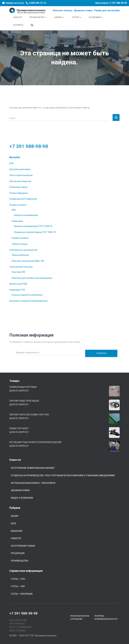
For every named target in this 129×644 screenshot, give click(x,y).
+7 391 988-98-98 (118, 3)
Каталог (59, 17)
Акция (15, 516)
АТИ (11, 163)
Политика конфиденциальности (106, 617)
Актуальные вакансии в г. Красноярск (33, 483)
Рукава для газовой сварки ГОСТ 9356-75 (35, 232)
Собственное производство (23, 250)
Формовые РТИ (17, 290)
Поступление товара (23, 546)
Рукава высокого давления (23, 199)
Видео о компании (22, 498)
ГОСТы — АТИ (18, 586)
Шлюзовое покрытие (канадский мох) (28, 301)
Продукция (18, 553)
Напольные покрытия (20, 181)
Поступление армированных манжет (33, 468)
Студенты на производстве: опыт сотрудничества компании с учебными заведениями (63, 475)
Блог (14, 523)
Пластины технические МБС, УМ (28, 261)
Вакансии (17, 531)
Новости (18, 17)
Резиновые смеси (18, 187)
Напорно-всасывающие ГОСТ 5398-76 (33, 226)
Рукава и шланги (18, 205)
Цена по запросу (19, 391)
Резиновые (17, 221)
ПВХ (14, 210)
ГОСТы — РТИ (18, 579)
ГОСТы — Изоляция (22, 594)
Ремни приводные (19, 193)
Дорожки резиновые (20, 169)
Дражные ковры (20, 490)
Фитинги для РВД (18, 284)
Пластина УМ (18, 272)
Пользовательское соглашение (80, 617)
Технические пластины (21, 267)
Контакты (18, 25)
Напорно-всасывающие (26, 215)
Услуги (77, 17)
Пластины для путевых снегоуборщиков (32, 278)
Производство (38, 17)
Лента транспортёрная (21, 175)
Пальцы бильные (20, 255)
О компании (96, 17)
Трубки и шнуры (20, 244)
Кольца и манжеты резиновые (27, 295)
